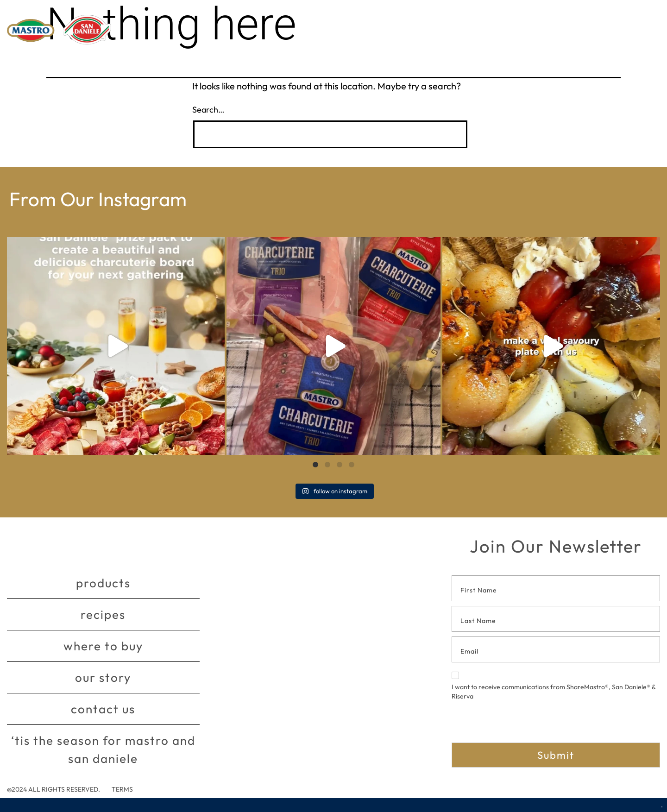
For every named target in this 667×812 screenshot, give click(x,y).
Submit (556, 755)
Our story (103, 677)
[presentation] (522, 724)
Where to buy (103, 646)
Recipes (103, 614)
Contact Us (103, 709)
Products (103, 583)
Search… (208, 110)
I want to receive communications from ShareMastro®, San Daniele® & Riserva (554, 686)
